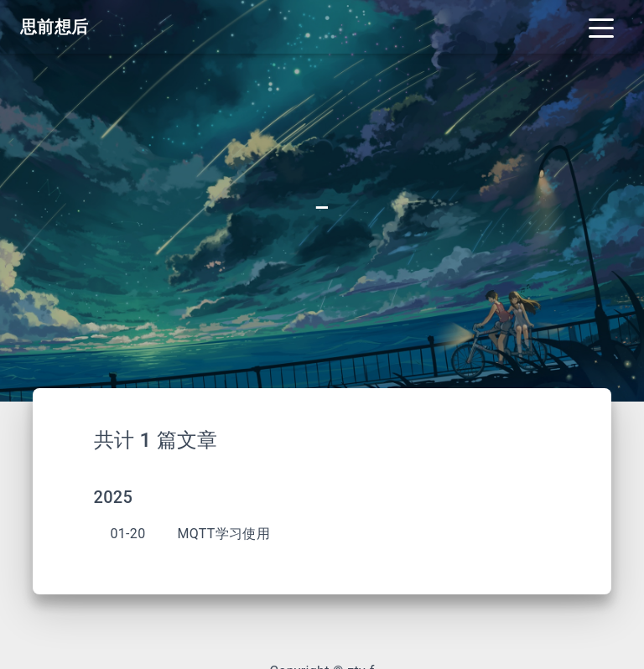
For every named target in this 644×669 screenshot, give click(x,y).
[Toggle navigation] (601, 27)
